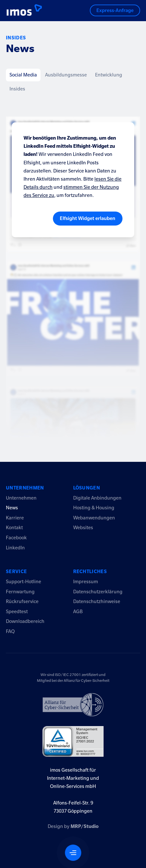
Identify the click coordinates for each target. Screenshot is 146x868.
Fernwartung (20, 592)
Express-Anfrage (115, 10)
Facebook (16, 538)
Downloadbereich (25, 621)
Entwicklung (109, 75)
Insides (17, 89)
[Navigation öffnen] (73, 853)
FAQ (10, 631)
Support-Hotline (24, 582)
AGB (78, 612)
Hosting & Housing (94, 508)
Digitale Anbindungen (97, 498)
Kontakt (14, 528)
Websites (83, 528)
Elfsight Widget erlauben (88, 218)
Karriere (15, 518)
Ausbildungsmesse (66, 75)
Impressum (86, 582)
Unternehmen (25, 488)
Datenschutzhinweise (97, 601)
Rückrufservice (22, 601)
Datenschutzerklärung (98, 592)
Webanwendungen (94, 518)
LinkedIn (15, 548)
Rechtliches (90, 572)
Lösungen (87, 488)
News (12, 508)
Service (16, 572)
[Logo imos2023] (19, 11)
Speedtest (17, 612)
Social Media (23, 75)
